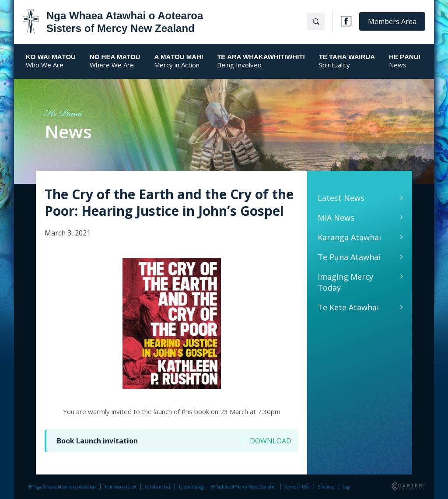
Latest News (341, 198)
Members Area (392, 21)
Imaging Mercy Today (345, 282)
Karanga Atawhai (349, 237)
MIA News (336, 218)
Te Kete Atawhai (348, 307)
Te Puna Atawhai (349, 257)
